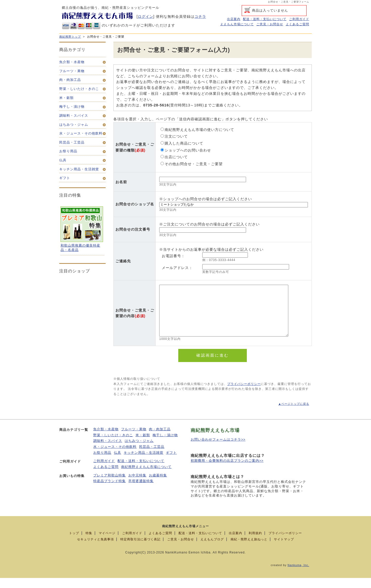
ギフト (171, 463)
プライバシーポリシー (244, 394)
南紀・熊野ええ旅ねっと (249, 549)
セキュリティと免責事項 (95, 549)
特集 (89, 543)
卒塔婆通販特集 (141, 491)
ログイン (146, 16)
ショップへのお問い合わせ (186, 150)
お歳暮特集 (158, 485)
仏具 (117, 463)
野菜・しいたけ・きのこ (113, 445)
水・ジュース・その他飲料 (115, 457)
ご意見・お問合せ (270, 24)
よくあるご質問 (297, 24)
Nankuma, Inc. (298, 575)
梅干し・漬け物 (165, 445)
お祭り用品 (102, 463)
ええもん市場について (237, 24)
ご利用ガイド (299, 19)
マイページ (107, 543)
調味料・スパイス (108, 451)
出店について (174, 157)
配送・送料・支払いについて (265, 19)
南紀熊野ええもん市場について (146, 477)
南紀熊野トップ (70, 37)
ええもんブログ (212, 549)
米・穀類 (143, 445)
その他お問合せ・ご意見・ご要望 (192, 164)
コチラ (200, 16)
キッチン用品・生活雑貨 (144, 463)
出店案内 (234, 19)
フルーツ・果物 (134, 439)
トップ (74, 543)
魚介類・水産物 (106, 439)
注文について (174, 136)
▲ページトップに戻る (294, 414)
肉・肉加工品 (160, 439)
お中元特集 (137, 485)
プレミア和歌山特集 (109, 485)
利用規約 (255, 543)
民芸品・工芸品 (152, 457)
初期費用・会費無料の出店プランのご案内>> (227, 471)
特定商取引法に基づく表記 (140, 549)
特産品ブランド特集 (109, 491)
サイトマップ (284, 549)
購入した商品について (182, 143)
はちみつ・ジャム (139, 451)
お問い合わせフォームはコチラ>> (218, 450)
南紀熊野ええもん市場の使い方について (197, 130)
